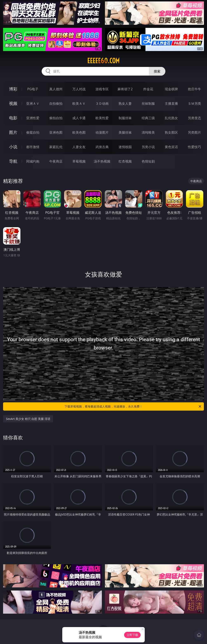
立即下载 (132, 635)
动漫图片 (102, 132)
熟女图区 (171, 132)
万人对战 (79, 89)
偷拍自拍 (56, 118)
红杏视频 (125, 161)
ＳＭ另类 (194, 103)
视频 (13, 103)
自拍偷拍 (56, 103)
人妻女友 (79, 147)
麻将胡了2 (125, 89)
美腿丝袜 (125, 132)
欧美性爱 (102, 118)
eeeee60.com (103, 61)
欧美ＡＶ (79, 103)
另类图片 (194, 132)
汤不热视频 (102, 161)
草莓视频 (79, 161)
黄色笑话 (171, 147)
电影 (13, 118)
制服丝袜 (125, 118)
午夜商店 (56, 161)
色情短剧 (148, 161)
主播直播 (171, 103)
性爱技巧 (194, 147)
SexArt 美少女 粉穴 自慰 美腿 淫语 (28, 419)
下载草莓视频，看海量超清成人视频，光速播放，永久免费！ (133, 406)
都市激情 (33, 147)
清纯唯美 (148, 132)
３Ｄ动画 (102, 103)
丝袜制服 (148, 103)
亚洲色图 (56, 132)
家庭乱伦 (56, 147)
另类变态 (194, 118)
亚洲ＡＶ (33, 103)
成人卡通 (79, 118)
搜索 (157, 71)
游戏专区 (102, 89)
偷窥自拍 (33, 132)
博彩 (13, 89)
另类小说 (148, 147)
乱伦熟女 (171, 118)
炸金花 (148, 89)
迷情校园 (125, 147)
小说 (13, 147)
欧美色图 (79, 132)
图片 (13, 132)
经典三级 (148, 118)
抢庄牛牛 (194, 89)
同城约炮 (33, 161)
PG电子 (33, 89)
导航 (13, 161)
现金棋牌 (171, 89)
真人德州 (56, 89)
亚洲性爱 (33, 118)
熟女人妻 (125, 103)
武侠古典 (102, 147)
